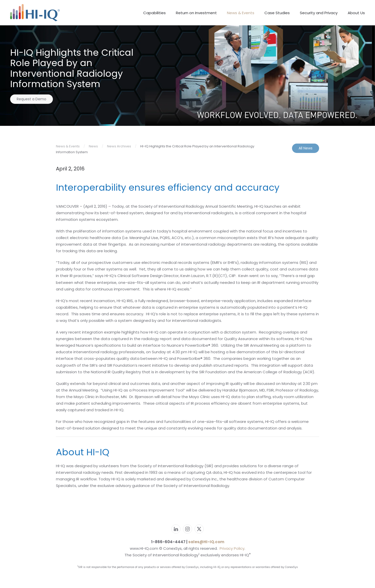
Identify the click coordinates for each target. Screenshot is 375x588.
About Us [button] (356, 13)
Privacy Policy (232, 548)
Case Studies (277, 13)
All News (306, 148)
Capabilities (154, 13)
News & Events (241, 13)
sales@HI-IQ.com (206, 542)
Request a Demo (32, 99)
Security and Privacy (319, 13)
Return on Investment (196, 13)
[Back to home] (39, 13)
